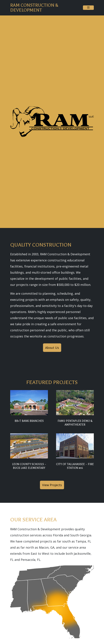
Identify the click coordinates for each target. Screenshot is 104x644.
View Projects (52, 485)
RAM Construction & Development (34, 8)
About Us (52, 348)
